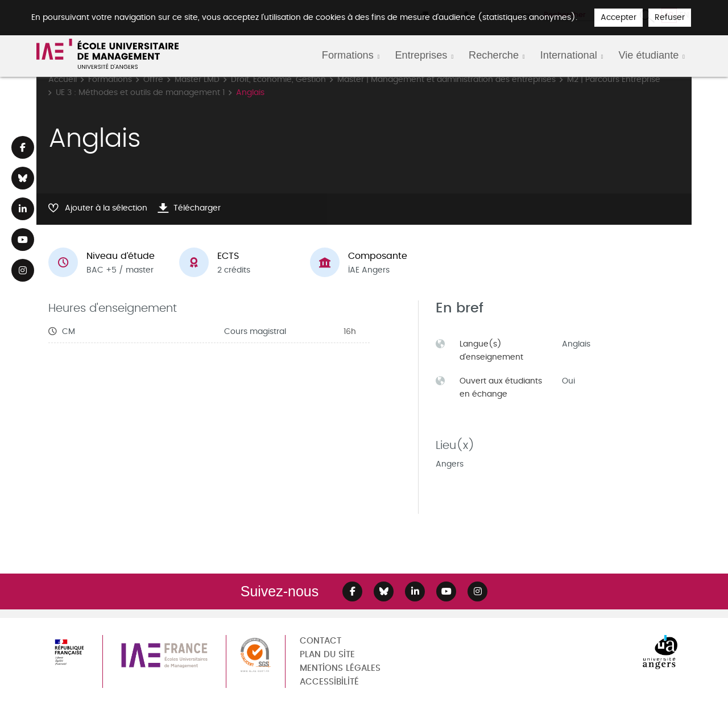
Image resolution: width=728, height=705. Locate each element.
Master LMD (197, 79)
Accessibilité (329, 682)
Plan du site (327, 655)
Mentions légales (340, 668)
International (569, 55)
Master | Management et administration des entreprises (446, 79)
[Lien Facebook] (23, 147)
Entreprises (421, 55)
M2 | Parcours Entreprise (614, 79)
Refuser (670, 17)
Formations (348, 55)
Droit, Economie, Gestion (278, 79)
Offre (153, 79)
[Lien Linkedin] (23, 209)
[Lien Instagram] (23, 270)
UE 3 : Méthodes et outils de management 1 (140, 92)
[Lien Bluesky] (23, 178)
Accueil (63, 79)
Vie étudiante (648, 55)
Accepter (619, 17)
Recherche (494, 55)
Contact (320, 641)
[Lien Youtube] (23, 240)
